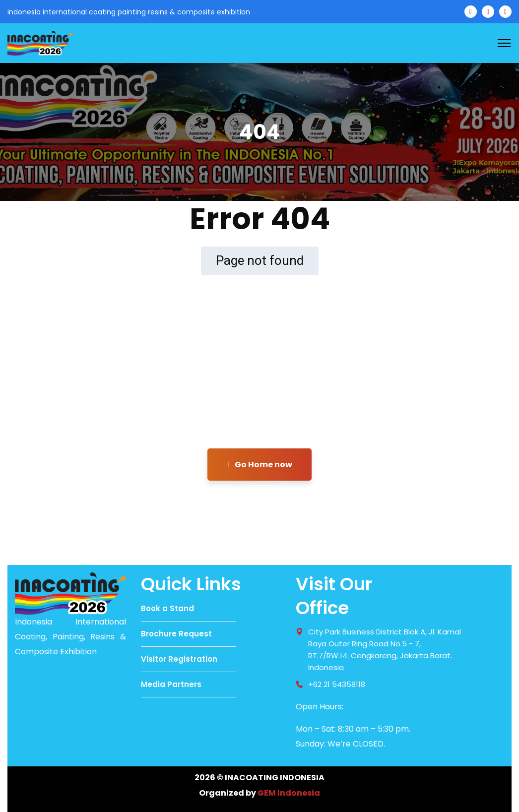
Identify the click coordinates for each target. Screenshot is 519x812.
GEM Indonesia (289, 793)
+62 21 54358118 (337, 684)
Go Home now (260, 465)
